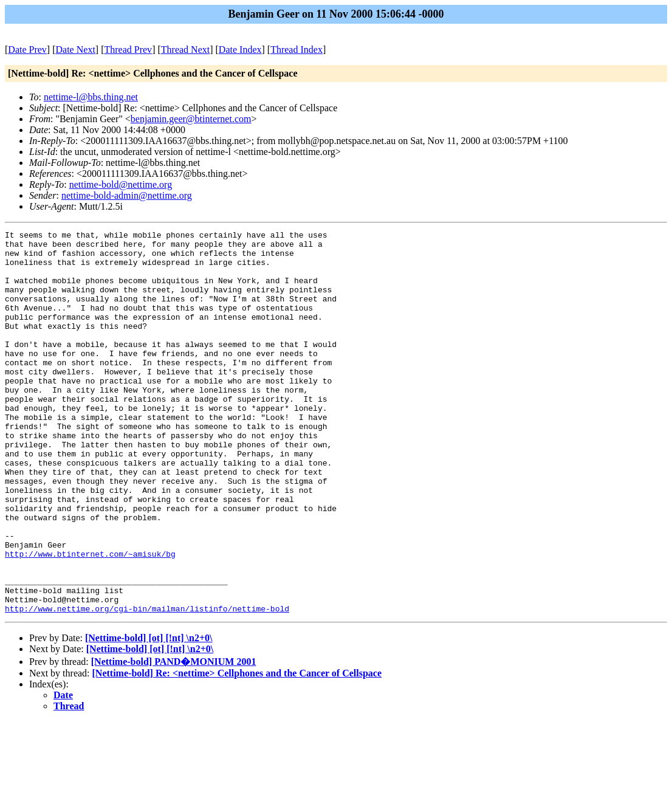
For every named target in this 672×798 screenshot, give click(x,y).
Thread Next (185, 50)
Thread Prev (128, 50)
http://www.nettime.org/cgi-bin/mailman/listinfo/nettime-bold (147, 685)
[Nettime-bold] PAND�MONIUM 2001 (174, 738)
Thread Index (297, 50)
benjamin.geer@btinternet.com (191, 119)
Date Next (76, 50)
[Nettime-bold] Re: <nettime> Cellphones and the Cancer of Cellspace (237, 750)
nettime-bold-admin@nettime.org (127, 195)
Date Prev (27, 50)
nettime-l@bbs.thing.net (91, 97)
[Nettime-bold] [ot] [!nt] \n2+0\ (149, 714)
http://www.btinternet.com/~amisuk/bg (90, 619)
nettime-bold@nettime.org (121, 184)
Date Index (240, 50)
